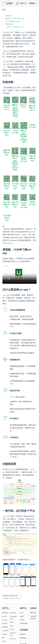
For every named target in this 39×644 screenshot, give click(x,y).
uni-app (9, 3)
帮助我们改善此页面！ (11, 596)
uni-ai (11, 626)
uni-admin (13, 613)
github (33, 232)
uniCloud (5, 623)
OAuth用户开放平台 (33, 617)
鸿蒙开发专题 (7, 243)
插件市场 (13, 397)
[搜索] (17, 3)
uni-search (13, 639)
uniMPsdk (5, 627)
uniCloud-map (13, 634)
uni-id (4, 641)
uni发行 (22, 620)
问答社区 (23, 634)
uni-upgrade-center (14, 617)
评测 (11, 384)
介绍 (3, 10)
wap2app (5, 634)
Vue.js (22, 32)
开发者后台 (23, 638)
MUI (3, 638)
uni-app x (5, 620)
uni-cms (12, 629)
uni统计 (22, 616)
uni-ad (22, 613)
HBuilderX (5, 613)
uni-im (12, 622)
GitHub (33, 3)
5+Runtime (5, 631)
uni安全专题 (24, 623)
